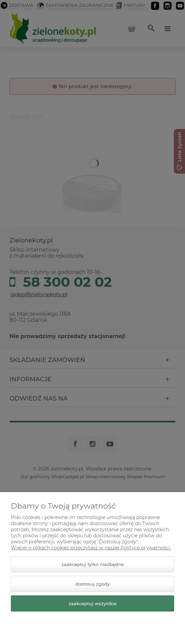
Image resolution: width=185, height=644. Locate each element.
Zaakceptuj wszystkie (93, 603)
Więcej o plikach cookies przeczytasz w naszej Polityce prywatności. (91, 548)
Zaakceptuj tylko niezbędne (93, 564)
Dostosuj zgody (92, 584)
